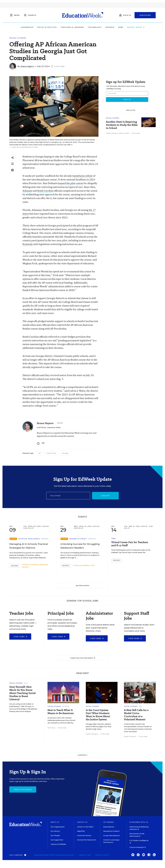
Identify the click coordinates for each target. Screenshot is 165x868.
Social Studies (18, 38)
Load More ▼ (82, 755)
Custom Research (138, 847)
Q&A (140, 706)
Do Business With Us (139, 822)
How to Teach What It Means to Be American (61, 712)
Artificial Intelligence (29, 539)
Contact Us (82, 822)
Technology (95, 27)
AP (39, 453)
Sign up (105, 496)
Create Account (23, 789)
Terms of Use (85, 855)
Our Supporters (57, 840)
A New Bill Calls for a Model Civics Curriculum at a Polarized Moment (136, 715)
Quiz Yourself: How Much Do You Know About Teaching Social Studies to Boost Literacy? (22, 693)
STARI (92, 565)
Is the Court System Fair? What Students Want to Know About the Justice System (98, 715)
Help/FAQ (81, 831)
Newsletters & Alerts (111, 831)
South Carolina (45, 191)
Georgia (65, 453)
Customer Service (84, 836)
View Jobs (20, 637)
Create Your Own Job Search (82, 658)
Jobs (121, 27)
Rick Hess (51, 728)
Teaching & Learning (72, 27)
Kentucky (28, 244)
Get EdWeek (109, 822)
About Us (55, 822)
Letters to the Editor (85, 827)
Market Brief (136, 27)
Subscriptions (109, 827)
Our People (55, 836)
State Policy (51, 453)
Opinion (110, 27)
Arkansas (27, 191)
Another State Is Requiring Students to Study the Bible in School (122, 125)
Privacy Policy (102, 855)
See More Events (82, 586)
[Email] (68, 496)
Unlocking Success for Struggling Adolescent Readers (80, 546)
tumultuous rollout (82, 176)
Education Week (54, 427)
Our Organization (58, 827)
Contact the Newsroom (86, 840)
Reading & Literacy (78, 539)
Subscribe (145, 15)
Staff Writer (42, 427)
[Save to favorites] (12, 164)
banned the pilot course (71, 183)
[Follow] (60, 423)
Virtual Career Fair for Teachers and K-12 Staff (130, 544)
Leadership (27, 27)
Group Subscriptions (111, 836)
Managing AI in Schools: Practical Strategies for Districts (29, 546)
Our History (55, 831)
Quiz (26, 683)
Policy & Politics (47, 27)
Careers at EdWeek (58, 844)
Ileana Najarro (27, 66)
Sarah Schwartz (112, 133)
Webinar (45, 539)
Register (15, 566)
